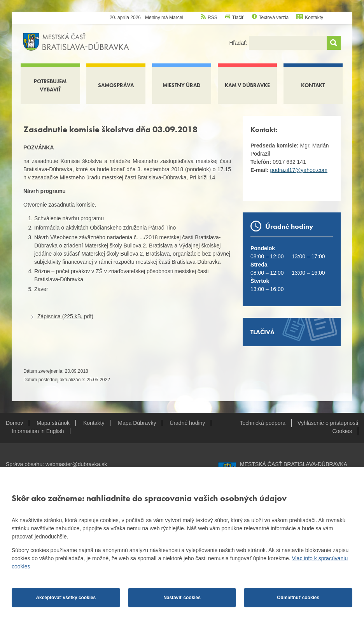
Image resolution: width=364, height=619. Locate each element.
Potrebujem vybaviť (50, 85)
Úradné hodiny (187, 423)
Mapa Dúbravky (137, 423)
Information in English (38, 431)
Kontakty (314, 18)
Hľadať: (239, 43)
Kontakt (313, 85)
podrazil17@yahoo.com (299, 170)
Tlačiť (238, 18)
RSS (213, 18)
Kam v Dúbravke (247, 85)
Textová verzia (274, 18)
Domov (14, 423)
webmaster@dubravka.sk (76, 464)
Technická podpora (263, 423)
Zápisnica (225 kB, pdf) (65, 316)
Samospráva (116, 85)
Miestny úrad (182, 85)
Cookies (342, 431)
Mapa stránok (53, 423)
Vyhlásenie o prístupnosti (328, 423)
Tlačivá (262, 332)
